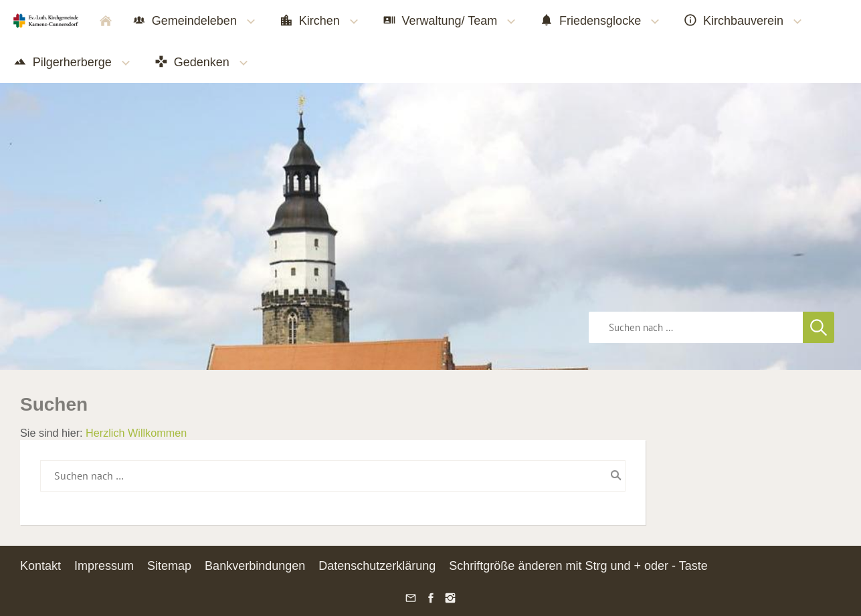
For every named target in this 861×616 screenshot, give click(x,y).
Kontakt (40, 566)
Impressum (104, 566)
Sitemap (169, 566)
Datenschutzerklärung (377, 566)
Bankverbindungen (255, 566)
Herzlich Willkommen (136, 433)
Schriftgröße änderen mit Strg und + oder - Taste (578, 566)
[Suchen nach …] (333, 476)
